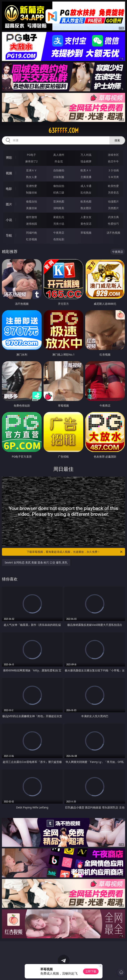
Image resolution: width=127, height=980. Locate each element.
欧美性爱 (113, 186)
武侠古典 (113, 217)
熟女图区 (86, 208)
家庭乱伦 (59, 217)
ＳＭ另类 (113, 177)
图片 (9, 204)
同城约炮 (32, 233)
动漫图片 (113, 201)
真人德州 (59, 155)
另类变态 (113, 192)
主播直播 (86, 177)
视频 (9, 173)
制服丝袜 (32, 192)
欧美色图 (86, 201)
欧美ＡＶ (86, 170)
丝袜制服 (59, 177)
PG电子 (31, 155)
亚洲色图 (59, 201)
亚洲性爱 (32, 186)
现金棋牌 (86, 161)
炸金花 (59, 161)
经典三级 (59, 192)
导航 (9, 235)
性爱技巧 (113, 224)
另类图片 (113, 208)
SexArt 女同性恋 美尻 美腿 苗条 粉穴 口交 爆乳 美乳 (36, 562)
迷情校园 (32, 224)
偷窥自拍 (32, 201)
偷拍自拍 (59, 186)
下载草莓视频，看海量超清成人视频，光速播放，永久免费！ (75, 552)
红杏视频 (32, 239)
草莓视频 (86, 233)
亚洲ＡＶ (32, 170)
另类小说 (59, 224)
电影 (9, 189)
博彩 (9, 158)
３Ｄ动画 (113, 170)
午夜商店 (59, 233)
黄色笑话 (86, 224)
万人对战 (86, 155)
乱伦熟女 (86, 192)
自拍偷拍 (59, 170)
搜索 (117, 140)
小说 (9, 220)
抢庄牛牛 (113, 161)
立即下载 (91, 971)
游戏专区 (113, 155)
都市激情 (32, 217)
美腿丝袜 (32, 208)
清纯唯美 (59, 208)
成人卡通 (86, 186)
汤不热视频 (113, 233)
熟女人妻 (32, 177)
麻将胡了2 (32, 161)
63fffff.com (63, 130)
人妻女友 (86, 217)
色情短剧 (59, 239)
